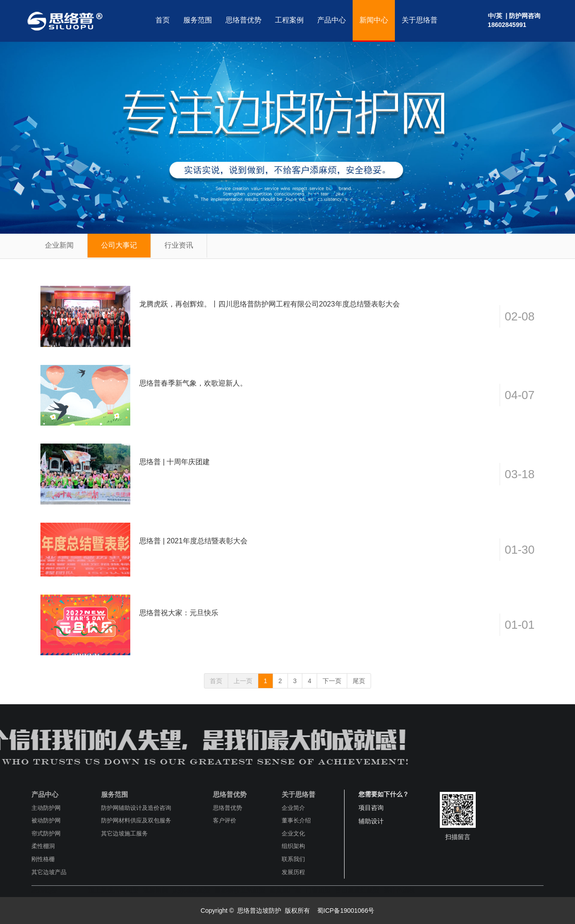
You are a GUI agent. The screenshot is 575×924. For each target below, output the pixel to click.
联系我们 (293, 859)
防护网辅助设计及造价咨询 (136, 808)
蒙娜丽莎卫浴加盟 (240, 890)
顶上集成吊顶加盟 (113, 890)
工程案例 (289, 20)
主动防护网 (46, 808)
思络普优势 (243, 20)
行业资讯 (179, 245)
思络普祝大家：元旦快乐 (179, 613)
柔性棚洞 (43, 846)
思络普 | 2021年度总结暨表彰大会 (193, 541)
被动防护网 (46, 820)
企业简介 (293, 808)
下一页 (332, 681)
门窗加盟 (318, 890)
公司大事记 (119, 245)
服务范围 (198, 20)
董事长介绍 (296, 820)
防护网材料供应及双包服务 (136, 820)
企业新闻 (59, 245)
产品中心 (332, 20)
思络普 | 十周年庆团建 (175, 462)
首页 (163, 20)
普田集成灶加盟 (357, 890)
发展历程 (293, 872)
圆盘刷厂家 (285, 890)
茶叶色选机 (399, 890)
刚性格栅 (43, 859)
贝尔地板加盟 (191, 890)
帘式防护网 (46, 833)
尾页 (359, 681)
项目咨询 (371, 808)
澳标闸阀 (155, 890)
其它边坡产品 (49, 872)
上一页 (243, 681)
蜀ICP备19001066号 (345, 911)
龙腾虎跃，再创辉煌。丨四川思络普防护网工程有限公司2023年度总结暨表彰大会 (270, 304)
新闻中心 (374, 20)
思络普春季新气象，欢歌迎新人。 (193, 383)
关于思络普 (420, 20)
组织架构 (293, 846)
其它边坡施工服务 (124, 833)
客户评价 (225, 820)
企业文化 (293, 833)
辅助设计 (371, 821)
